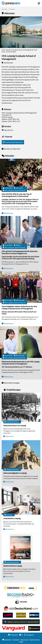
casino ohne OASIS (13, 628)
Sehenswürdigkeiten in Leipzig (15, 473)
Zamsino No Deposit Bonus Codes (8, 615)
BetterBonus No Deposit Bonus (34, 615)
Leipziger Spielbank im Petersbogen (21, 609)
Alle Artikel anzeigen (12, 383)
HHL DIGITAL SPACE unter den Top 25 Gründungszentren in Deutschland (17, 195)
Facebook (14, 635)
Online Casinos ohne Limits (34, 628)
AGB (21, 642)
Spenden (8, 640)
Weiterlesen (9, 213)
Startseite (11, 3)
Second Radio (21, 595)
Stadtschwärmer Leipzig (13, 566)
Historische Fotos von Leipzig (15, 425)
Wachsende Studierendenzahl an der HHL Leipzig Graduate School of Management (20, 363)
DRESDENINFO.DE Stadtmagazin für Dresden (15, 588)
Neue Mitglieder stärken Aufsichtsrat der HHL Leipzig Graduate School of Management (19, 307)
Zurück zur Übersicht (12, 149)
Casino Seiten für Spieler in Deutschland (21, 602)
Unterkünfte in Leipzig (12, 518)
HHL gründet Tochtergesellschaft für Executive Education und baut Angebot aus (20, 252)
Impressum (24, 640)
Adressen (12, 9)
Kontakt (16, 640)
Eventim (33, 589)
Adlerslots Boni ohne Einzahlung (21, 615)
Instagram (30, 635)
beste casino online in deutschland (21, 622)
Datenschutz (35, 640)
